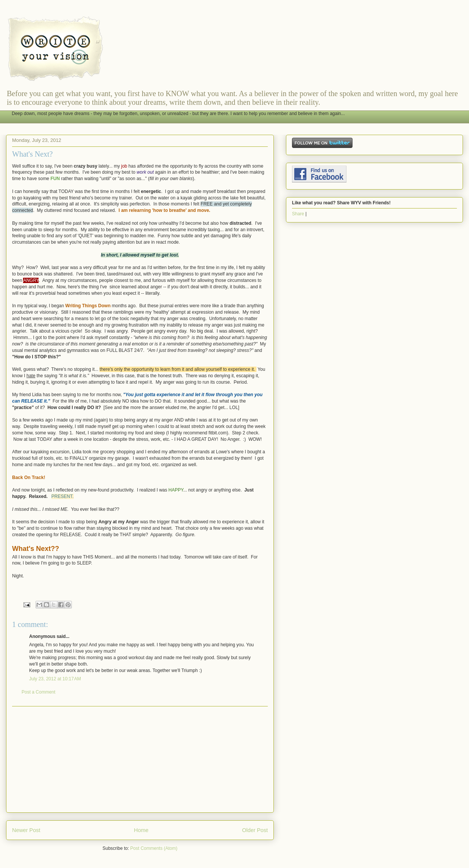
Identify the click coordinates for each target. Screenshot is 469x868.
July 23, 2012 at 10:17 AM (55, 679)
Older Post (255, 830)
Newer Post (26, 830)
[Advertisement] (140, 759)
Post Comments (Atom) (154, 848)
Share (298, 214)
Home (141, 830)
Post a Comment (38, 692)
